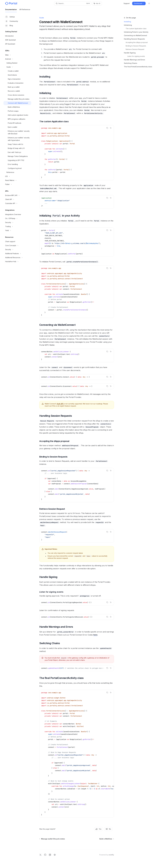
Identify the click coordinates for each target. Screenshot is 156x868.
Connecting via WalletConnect (135, 35)
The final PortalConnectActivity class (138, 67)
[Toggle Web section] (17, 55)
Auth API (60, 404)
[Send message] (111, 844)
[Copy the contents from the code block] (107, 128)
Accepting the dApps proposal (137, 42)
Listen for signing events (136, 56)
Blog (9, 26)
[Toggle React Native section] (17, 180)
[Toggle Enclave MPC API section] (17, 195)
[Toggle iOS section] (17, 176)
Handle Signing (130, 53)
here (95, 635)
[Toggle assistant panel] (97, 3)
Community (12, 21)
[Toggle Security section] (17, 222)
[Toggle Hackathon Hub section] (17, 262)
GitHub (10, 17)
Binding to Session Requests (136, 46)
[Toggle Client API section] (17, 199)
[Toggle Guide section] (17, 67)
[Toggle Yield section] (17, 230)
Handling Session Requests (134, 39)
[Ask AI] (111, 128)
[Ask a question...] (77, 843)
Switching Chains (131, 63)
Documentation (11, 10)
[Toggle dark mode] (149, 3)
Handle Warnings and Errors (134, 60)
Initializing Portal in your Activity (136, 32)
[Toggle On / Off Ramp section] (17, 218)
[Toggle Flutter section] (17, 184)
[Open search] (73, 3)
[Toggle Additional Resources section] (17, 258)
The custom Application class (136, 29)
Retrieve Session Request (135, 49)
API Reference (25, 10)
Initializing (128, 25)
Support (127, 3)
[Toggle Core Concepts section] (17, 246)
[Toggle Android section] (17, 59)
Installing (127, 22)
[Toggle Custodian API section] (17, 203)
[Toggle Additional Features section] (17, 254)
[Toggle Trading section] (17, 226)
